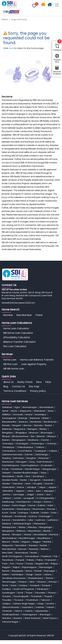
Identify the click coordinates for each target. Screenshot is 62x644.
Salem (6, 574)
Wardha (7, 618)
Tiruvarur (19, 600)
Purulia (29, 564)
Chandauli (8, 444)
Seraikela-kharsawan (14, 578)
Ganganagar (49, 469)
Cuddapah (40, 451)
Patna (40, 560)
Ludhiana (52, 520)
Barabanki (36, 422)
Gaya (44, 473)
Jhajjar (30, 494)
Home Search (43, 5)
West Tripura (50, 618)
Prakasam (51, 560)
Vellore (18, 611)
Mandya (32, 527)
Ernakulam (47, 465)
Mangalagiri (46, 527)
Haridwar (18, 484)
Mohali (28, 534)
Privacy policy (38, 391)
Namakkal (21, 545)
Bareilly (6, 425)
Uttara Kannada (11, 607)
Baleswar (35, 418)
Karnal (32, 505)
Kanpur (6, 505)
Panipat (20, 560)
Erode (5, 469)
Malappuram (9, 527)
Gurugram (35, 480)
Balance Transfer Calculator (20, 342)
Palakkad (46, 556)
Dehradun (19, 458)
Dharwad (43, 458)
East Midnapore (11, 465)
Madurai (7, 524)
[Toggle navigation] (57, 5)
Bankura (23, 422)
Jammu (6, 494)
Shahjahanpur (36, 578)
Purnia (20, 564)
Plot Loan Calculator (15, 346)
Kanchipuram (24, 502)
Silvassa (42, 582)
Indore (21, 487)
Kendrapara (23, 509)
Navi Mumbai (24, 315)
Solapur (23, 585)
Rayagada (18, 571)
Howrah (49, 484)
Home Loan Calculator (16, 328)
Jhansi (40, 494)
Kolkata (35, 513)
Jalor (38, 491)
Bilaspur (52, 436)
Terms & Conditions (15, 391)
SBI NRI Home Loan (14, 369)
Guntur (24, 480)
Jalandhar (8, 491)
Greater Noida (10, 480)
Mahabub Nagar (22, 524)
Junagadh (29, 498)
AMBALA (6, 414)
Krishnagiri (45, 516)
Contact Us (18, 386)
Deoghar (31, 458)
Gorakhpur (38, 476)
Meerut (6, 534)
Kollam (45, 513)
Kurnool (6, 520)
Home (5, 19)
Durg (32, 462)
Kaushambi (8, 509)
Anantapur (41, 414)
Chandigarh (22, 444)
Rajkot (16, 567)
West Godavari (33, 618)
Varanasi (7, 611)
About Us (8, 382)
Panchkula (8, 560)
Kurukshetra (19, 520)
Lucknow (41, 520)
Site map (34, 386)
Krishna (33, 516)
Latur (31, 520)
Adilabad (7, 407)
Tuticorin (45, 600)
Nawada (34, 549)
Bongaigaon (19, 440)
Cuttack (53, 451)
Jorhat (17, 498)
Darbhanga (42, 454)
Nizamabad (22, 553)
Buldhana (33, 440)
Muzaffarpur (44, 538)
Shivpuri (23, 582)
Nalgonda (8, 545)
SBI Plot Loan (10, 364)
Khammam (39, 509)
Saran (38, 574)
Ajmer (5, 411)
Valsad (50, 607)
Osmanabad (32, 556)
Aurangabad (9, 418)
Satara (48, 574)
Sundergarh (9, 593)
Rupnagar (50, 571)
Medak (47, 531)
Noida (34, 553)
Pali (56, 556)
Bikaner (41, 436)
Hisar (28, 484)
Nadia (16, 542)
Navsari (23, 549)
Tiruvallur (7, 600)
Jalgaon (20, 491)
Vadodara (27, 607)
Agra (17, 407)
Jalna (30, 491)
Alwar (51, 411)
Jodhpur (7, 498)
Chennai (51, 444)
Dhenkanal (8, 462)
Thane (39, 315)
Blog (6, 386)
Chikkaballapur (25, 447)
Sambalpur (18, 574)
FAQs (48, 382)
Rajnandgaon (30, 567)
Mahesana (40, 524)
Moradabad (40, 534)
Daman (29, 454)
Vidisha (29, 611)
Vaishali (40, 607)
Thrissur (52, 593)
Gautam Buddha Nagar (26, 473)
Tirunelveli (36, 596)
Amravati (18, 414)
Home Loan (10, 360)
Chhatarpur (8, 447)
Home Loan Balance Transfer (37, 360)
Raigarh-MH (42, 564)
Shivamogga (9, 582)
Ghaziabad (8, 476)
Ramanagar (46, 567)
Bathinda (7, 429)
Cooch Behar (25, 451)
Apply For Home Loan (50, 5)
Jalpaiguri (49, 491)
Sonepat (35, 585)
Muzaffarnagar (27, 538)
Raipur (54, 564)
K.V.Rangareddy (45, 498)
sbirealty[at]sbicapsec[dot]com (18, 303)
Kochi (5, 513)
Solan (14, 585)
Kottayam (7, 516)
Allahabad (40, 411)
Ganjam (6, 473)
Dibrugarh (22, 462)
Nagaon (26, 542)
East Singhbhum (30, 465)
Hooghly (38, 484)
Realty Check (25, 382)
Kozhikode (21, 516)
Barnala (38, 425)
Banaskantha (9, 422)
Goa (28, 476)
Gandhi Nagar (32, 469)
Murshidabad (9, 538)
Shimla (49, 578)
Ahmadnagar (30, 407)
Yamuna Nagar (10, 622)
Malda (22, 527)
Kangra (38, 502)
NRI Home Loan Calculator (18, 333)
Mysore (6, 542)
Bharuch (34, 433)
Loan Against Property (34, 364)
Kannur (48, 502)
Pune (5, 564)
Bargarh (17, 425)
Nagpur (37, 542)
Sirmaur (53, 582)
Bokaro (6, 440)
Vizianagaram (30, 614)
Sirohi (5, 585)
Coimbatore (9, 451)
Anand (29, 414)
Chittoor (40, 447)
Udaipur (6, 604)
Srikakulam (42, 589)
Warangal (45, 614)
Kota (54, 513)
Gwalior (6, 484)
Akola (14, 411)
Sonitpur (7, 589)
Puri (12, 564)
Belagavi (32, 429)
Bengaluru (8, 433)
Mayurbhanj (34, 531)
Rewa (29, 571)
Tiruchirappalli (21, 596)
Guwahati (48, 480)
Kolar (13, 513)
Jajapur (52, 487)
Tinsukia (6, 596)
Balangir (23, 418)
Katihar (42, 505)
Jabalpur (31, 487)
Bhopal (6, 436)
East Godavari (45, 462)
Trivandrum (32, 600)
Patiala (30, 560)
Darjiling (6, 458)
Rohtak (38, 571)
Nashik (44, 545)
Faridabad (17, 469)
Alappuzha (26, 411)
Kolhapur (24, 513)
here (11, 48)
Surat (20, 593)
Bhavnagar (47, 433)
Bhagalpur (21, 433)
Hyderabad (8, 487)
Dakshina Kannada (12, 454)
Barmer (28, 425)
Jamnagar (19, 494)
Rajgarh (6, 567)
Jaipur (42, 487)
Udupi (41, 604)
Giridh (20, 476)
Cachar (45, 440)
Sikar (32, 582)
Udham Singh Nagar (24, 604)
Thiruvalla (40, 593)
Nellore (45, 549)
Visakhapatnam (11, 614)
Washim (18, 618)
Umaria (50, 604)
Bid (33, 436)
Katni (51, 505)
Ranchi (6, 571)
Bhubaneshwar (20, 436)
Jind (48, 494)
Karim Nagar (19, 505)
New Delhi (7, 553)
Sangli (29, 574)
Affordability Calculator (17, 337)
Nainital (47, 542)
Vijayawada (41, 611)
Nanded (33, 545)
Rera (39, 382)
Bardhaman (50, 422)
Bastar (49, 425)
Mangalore (8, 531)
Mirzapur (17, 534)
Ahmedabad (46, 407)
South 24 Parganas (24, 589)
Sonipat (46, 585)
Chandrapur (38, 444)
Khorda (51, 509)
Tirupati (48, 596)
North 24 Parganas (12, 556)
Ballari (46, 418)
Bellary (43, 429)
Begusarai (20, 429)
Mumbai (8, 315)
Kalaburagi (8, 502)
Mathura (21, 531)
